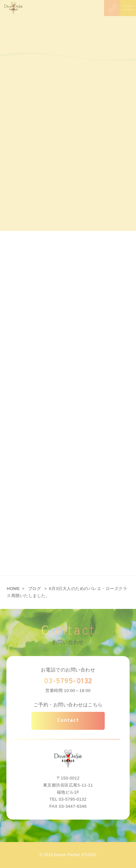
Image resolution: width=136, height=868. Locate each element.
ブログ (35, 589)
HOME (13, 589)
